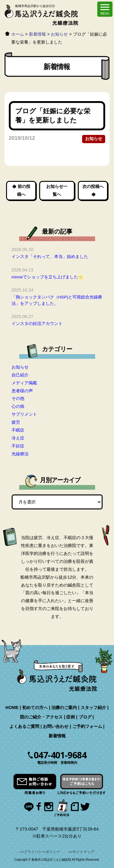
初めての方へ (35, 707)
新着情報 (57, 736)
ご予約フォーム (87, 726)
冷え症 (18, 438)
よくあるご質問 (24, 726)
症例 (71, 717)
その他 (18, 398)
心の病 (18, 406)
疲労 (16, 422)
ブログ (85, 717)
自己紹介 (20, 375)
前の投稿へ (24, 190)
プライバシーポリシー (42, 852)
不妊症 (18, 446)
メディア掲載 (24, 383)
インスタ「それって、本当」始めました (50, 257)
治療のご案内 (64, 707)
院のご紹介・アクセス (41, 717)
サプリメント (24, 414)
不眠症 (18, 430)
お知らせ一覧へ (57, 190)
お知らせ (94, 139)
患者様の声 (22, 391)
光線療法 (20, 454)
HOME (12, 707)
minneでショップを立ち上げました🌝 (47, 277)
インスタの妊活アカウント (37, 324)
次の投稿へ (93, 186)
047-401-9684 (60, 755)
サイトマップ (83, 852)
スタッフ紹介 (93, 707)
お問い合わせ (56, 726)
